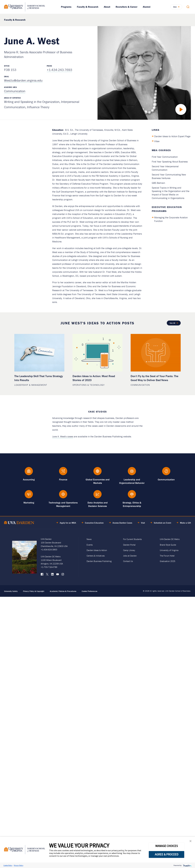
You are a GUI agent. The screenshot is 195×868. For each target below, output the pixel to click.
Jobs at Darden (130, 556)
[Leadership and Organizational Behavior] (132, 472)
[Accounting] (29, 472)
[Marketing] (29, 495)
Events (90, 545)
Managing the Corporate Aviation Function (171, 219)
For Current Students (132, 539)
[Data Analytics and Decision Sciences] (97, 495)
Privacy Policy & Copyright (34, 591)
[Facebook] (42, 575)
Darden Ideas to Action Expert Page (172, 136)
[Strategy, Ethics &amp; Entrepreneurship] (132, 495)
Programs (66, 7)
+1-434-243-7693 (59, 70)
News (89, 539)
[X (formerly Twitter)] (47, 575)
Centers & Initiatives (96, 556)
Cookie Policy (8, 865)
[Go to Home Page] (19, 523)
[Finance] (63, 472)
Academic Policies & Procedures (63, 591)
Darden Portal (129, 545)
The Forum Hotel (167, 556)
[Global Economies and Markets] (97, 472)
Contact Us (128, 561)
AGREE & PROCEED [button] (167, 854)
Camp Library (129, 550)
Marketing (29, 503)
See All (172, 323)
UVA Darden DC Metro (170, 539)
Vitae (157, 141)
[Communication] (166, 472)
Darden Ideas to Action (97, 550)
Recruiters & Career (126, 7)
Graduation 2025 (168, 561)
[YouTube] (58, 575)
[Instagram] (63, 575)
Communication (15, 91)
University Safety (11, 591)
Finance (63, 479)
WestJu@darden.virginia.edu (23, 80)
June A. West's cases (63, 436)
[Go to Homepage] (25, 7)
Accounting (29, 479)
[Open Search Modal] (188, 7)
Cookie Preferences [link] (89, 591)
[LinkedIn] (52, 575)
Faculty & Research (88, 7)
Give (175, 7)
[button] (190, 842)
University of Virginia (169, 550)
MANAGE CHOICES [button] (167, 846)
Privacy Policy (19, 865)
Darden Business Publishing (99, 561)
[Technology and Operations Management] (63, 495)
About (107, 7)
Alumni (147, 7)
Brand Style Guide (168, 545)
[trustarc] (187, 865)
